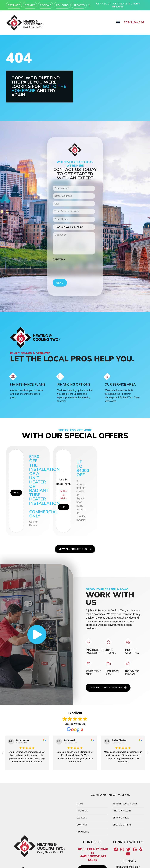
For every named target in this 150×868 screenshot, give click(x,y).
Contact (82, 825)
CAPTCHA (59, 259)
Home (80, 804)
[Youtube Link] (128, 854)
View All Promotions (75, 549)
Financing (83, 832)
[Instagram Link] (122, 850)
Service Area (121, 818)
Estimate (14, 5)
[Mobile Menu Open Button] (118, 23)
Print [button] (16, 493)
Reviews (46, 5)
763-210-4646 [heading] (134, 23)
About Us (82, 811)
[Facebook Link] (116, 850)
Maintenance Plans (125, 804)
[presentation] (75, 268)
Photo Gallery (122, 811)
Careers (82, 818)
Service (30, 5)
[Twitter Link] (128, 850)
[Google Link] (135, 850)
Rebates (79, 5)
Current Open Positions (108, 688)
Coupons (62, 5)
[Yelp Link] (141, 850)
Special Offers (122, 825)
